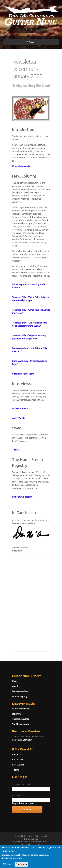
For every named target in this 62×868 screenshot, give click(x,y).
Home (15, 681)
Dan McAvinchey (20, 691)
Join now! (28, 740)
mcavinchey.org (19, 697)
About (15, 686)
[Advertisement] (31, 604)
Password (18, 795)
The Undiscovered (21, 724)
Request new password (23, 803)
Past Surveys (18, 765)
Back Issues (18, 760)
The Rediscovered (21, 719)
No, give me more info (12, 860)
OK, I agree (8, 866)
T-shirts (16, 770)
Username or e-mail (22, 784)
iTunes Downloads (21, 709)
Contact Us (17, 754)
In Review (17, 714)
